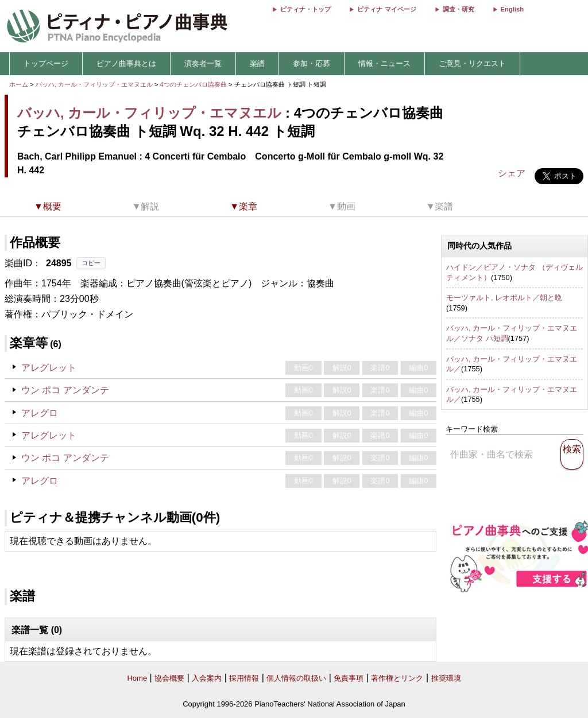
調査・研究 (459, 9)
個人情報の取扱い (296, 678)
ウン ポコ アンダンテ (65, 390)
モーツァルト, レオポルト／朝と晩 (504, 298)
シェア (512, 173)
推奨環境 (446, 678)
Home (137, 678)
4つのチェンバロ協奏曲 (194, 84)
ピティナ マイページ (386, 9)
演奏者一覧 (203, 63)
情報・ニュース (384, 63)
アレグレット (49, 368)
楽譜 (257, 63)
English (512, 9)
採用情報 (244, 678)
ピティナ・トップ (305, 9)
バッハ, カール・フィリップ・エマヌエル (94, 84)
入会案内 (207, 678)
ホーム (19, 84)
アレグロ (40, 413)
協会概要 (169, 678)
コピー (91, 263)
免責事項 (349, 678)
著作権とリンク (397, 678)
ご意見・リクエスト (472, 63)
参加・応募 (312, 63)
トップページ (46, 63)
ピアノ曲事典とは (126, 63)
